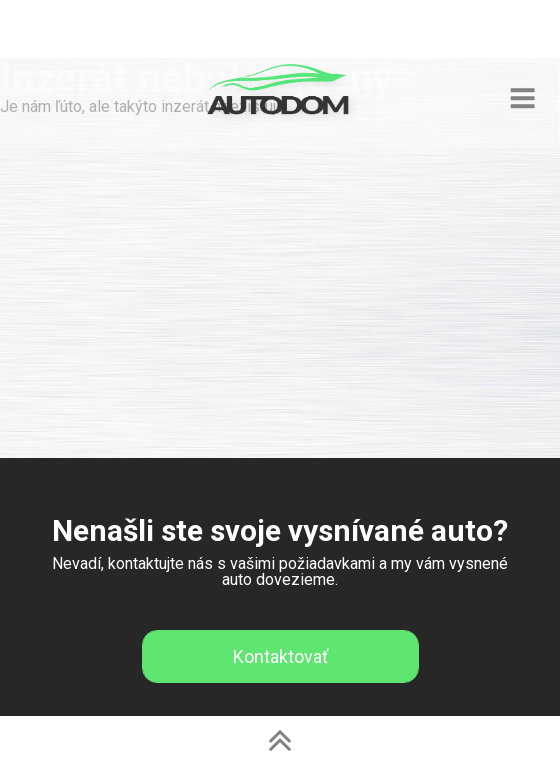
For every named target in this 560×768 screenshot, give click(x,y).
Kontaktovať (280, 656)
